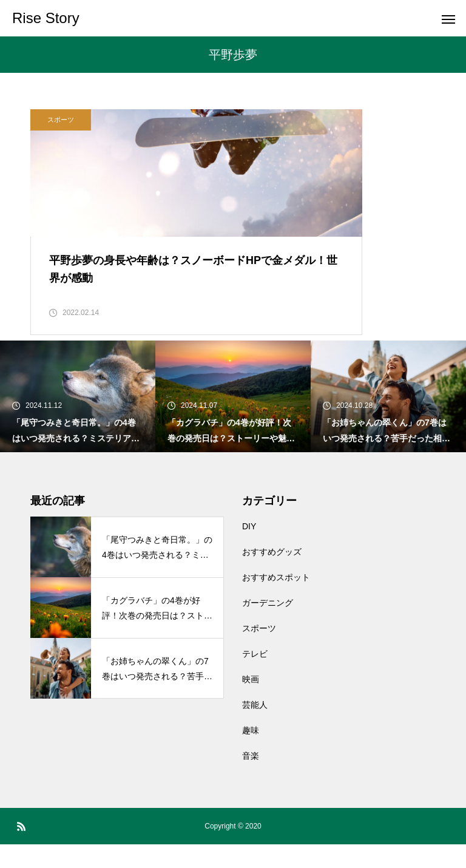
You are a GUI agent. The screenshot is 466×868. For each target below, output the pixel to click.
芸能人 (255, 728)
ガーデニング (268, 626)
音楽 (251, 779)
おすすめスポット (276, 601)
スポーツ (61, 120)
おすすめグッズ (272, 575)
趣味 (251, 754)
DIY (249, 550)
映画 (251, 703)
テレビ (255, 677)
